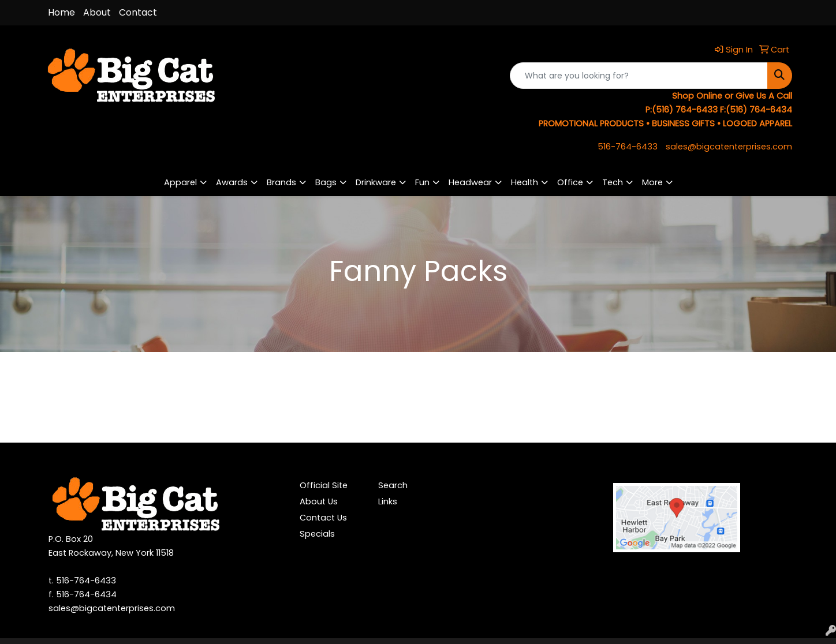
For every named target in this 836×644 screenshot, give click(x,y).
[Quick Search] (639, 76)
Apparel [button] (180, 182)
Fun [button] (422, 182)
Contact (138, 12)
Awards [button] (232, 182)
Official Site (324, 485)
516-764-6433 (628, 147)
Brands (281, 182)
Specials (317, 534)
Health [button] (525, 182)
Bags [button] (326, 182)
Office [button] (570, 182)
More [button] (652, 182)
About (97, 12)
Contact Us (323, 518)
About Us (319, 501)
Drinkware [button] (376, 182)
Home (61, 12)
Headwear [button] (470, 182)
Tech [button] (613, 182)
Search (393, 485)
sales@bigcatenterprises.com (729, 147)
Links (388, 501)
